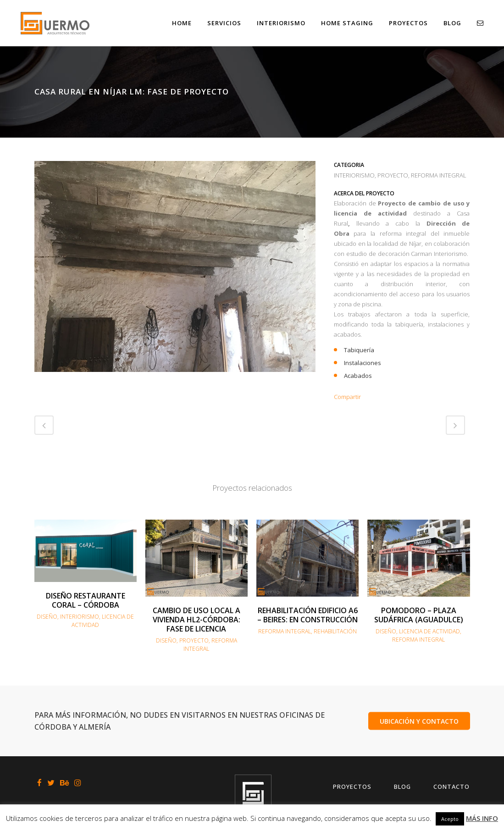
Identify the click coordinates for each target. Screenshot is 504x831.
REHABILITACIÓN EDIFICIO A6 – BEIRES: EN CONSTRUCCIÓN (307, 615)
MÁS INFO (482, 818)
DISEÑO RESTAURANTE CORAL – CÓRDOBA (86, 600)
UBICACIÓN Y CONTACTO (419, 721)
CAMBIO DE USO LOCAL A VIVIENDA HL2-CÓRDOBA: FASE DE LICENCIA (197, 620)
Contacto (451, 787)
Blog (402, 787)
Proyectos (352, 787)
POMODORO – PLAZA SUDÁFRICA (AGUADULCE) (419, 615)
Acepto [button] (450, 819)
